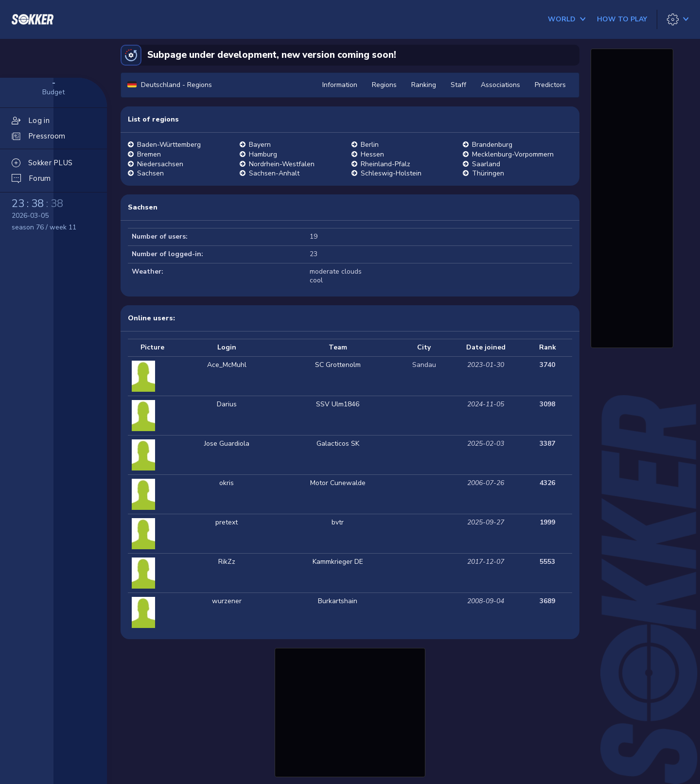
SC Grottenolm (338, 365)
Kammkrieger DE (338, 562)
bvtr (338, 522)
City (424, 347)
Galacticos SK (338, 444)
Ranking (424, 85)
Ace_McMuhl (227, 365)
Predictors (550, 85)
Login (227, 347)
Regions (384, 85)
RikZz (227, 562)
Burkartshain (338, 601)
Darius (227, 404)
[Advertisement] (350, 711)
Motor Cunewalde (338, 483)
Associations (500, 85)
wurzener (227, 601)
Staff (458, 85)
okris (227, 483)
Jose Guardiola (227, 444)
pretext (227, 522)
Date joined (486, 347)
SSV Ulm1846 (338, 404)
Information (340, 85)
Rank (548, 347)
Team (338, 347)
